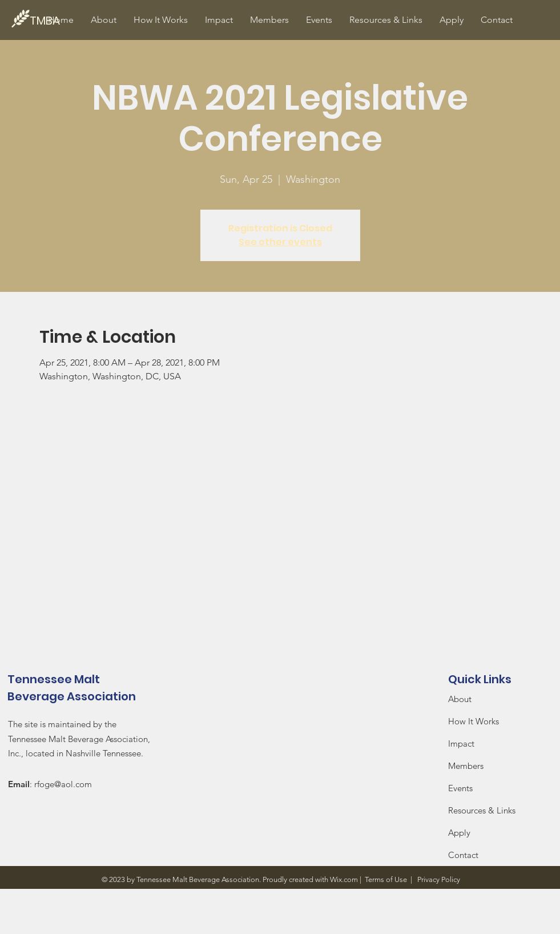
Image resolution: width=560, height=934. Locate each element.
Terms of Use (386, 879)
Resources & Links (482, 810)
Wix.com (344, 879)
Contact (463, 855)
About (460, 699)
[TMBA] (69, 20)
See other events (280, 242)
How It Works (475, 721)
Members (466, 766)
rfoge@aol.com (63, 784)
